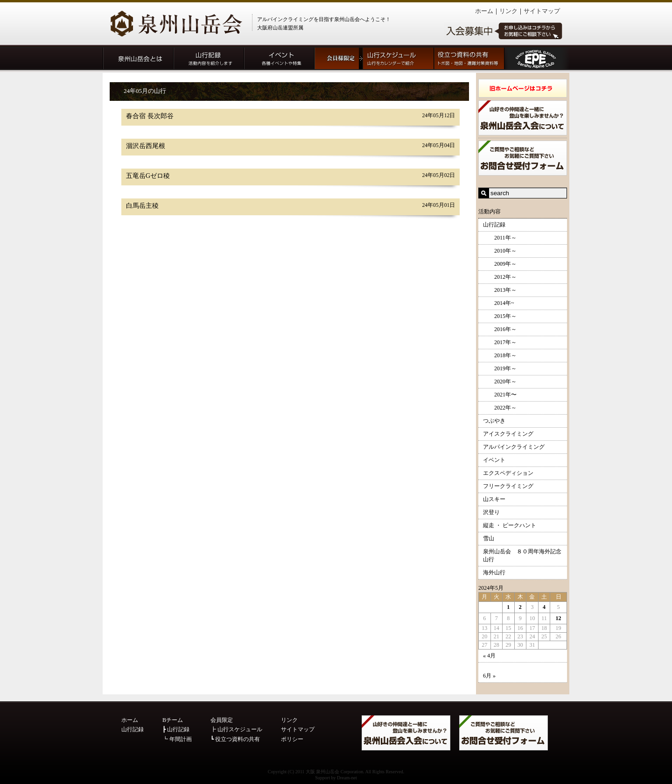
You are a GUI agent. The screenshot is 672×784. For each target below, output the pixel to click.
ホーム (484, 11)
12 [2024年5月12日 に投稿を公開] (559, 618)
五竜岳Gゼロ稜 (148, 176)
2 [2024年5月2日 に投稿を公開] (520, 607)
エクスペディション (508, 473)
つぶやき (494, 421)
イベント (494, 460)
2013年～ (500, 290)
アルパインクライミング (514, 447)
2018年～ (500, 355)
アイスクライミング (508, 434)
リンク (508, 11)
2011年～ (500, 238)
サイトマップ (542, 11)
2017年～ (500, 342)
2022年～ (500, 408)
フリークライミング (508, 486)
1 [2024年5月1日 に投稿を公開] (508, 607)
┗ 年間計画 (177, 739)
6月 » (489, 676)
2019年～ (500, 368)
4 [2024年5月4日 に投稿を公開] (544, 607)
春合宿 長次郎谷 (150, 116)
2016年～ (500, 329)
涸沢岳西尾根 (146, 146)
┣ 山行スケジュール (236, 729)
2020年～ (500, 381)
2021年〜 (500, 395)
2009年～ (500, 264)
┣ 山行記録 (176, 729)
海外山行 (494, 572)
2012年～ (500, 277)
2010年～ (500, 251)
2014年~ (499, 303)
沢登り (491, 512)
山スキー (494, 499)
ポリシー (292, 739)
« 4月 (489, 656)
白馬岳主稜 (142, 206)
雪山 (489, 538)
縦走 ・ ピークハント (510, 525)
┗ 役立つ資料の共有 (235, 739)
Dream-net (347, 778)
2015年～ (500, 316)
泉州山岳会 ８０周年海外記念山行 (522, 555)
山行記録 (494, 225)
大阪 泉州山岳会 (323, 772)
